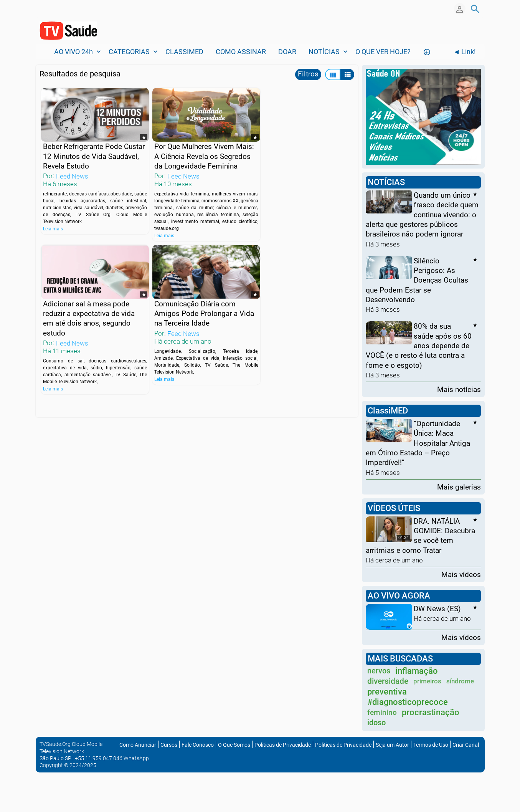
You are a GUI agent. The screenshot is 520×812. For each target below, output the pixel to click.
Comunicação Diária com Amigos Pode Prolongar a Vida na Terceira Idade (85, 317)
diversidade (388, 681)
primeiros (427, 681)
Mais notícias (459, 389)
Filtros (308, 74)
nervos (379, 671)
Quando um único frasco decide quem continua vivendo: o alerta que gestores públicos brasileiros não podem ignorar (422, 215)
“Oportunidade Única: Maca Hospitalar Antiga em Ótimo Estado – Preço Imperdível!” (418, 443)
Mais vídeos (461, 574)
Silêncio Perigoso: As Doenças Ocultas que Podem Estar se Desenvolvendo (417, 280)
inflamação (417, 671)
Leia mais (53, 226)
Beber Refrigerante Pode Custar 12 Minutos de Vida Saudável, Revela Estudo (86, 153)
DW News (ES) (437, 609)
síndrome (460, 681)
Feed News (72, 173)
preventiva (387, 692)
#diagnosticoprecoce (408, 702)
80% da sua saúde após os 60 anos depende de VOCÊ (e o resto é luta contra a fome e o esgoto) (419, 346)
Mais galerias (459, 487)
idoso (376, 723)
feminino (382, 712)
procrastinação (431, 712)
